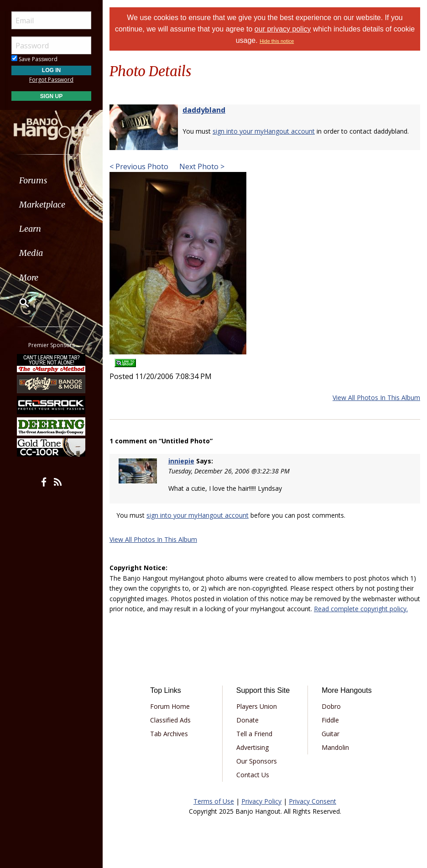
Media (31, 253)
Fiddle (330, 720)
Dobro (331, 706)
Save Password (34, 59)
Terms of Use (214, 801)
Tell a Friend (254, 734)
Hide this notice (277, 41)
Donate (247, 720)
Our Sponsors (257, 761)
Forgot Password (51, 80)
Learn (30, 229)
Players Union (257, 706)
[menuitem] (51, 180)
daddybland (204, 110)
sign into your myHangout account (264, 131)
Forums (33, 180)
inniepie (181, 461)
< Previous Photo (139, 166)
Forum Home (170, 706)
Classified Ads (170, 720)
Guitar (331, 734)
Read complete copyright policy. (361, 609)
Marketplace (42, 205)
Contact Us (253, 775)
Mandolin (335, 747)
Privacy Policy (261, 801)
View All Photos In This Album (376, 398)
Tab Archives (169, 734)
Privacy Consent (312, 801)
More (29, 278)
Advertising (253, 747)
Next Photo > (201, 166)
